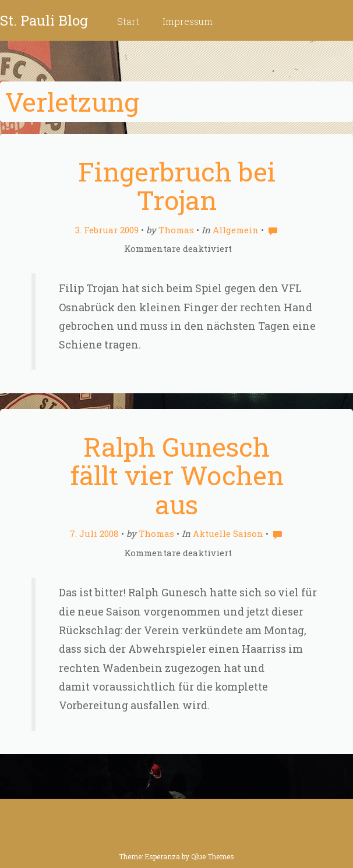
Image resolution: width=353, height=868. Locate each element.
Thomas (176, 230)
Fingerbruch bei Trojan (177, 186)
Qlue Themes (213, 856)
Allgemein (236, 230)
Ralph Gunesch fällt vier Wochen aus (177, 475)
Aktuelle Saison (228, 533)
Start (128, 21)
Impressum (188, 21)
